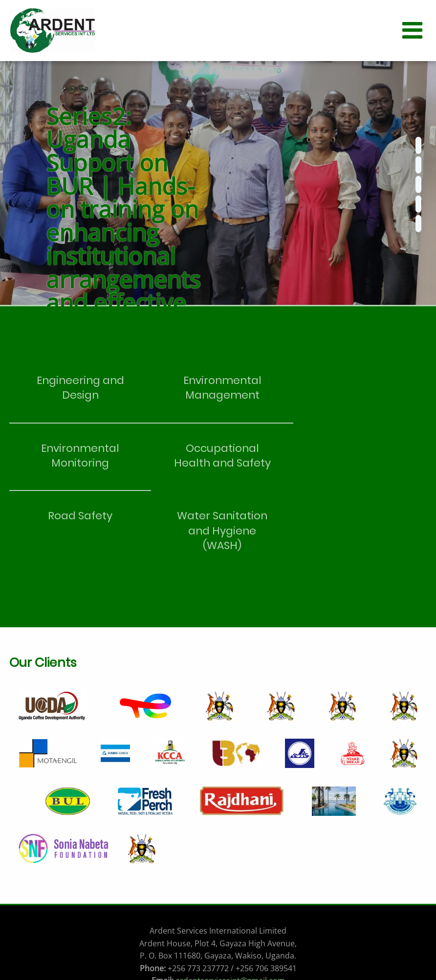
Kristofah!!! (241, 964)
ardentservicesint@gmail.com (230, 913)
